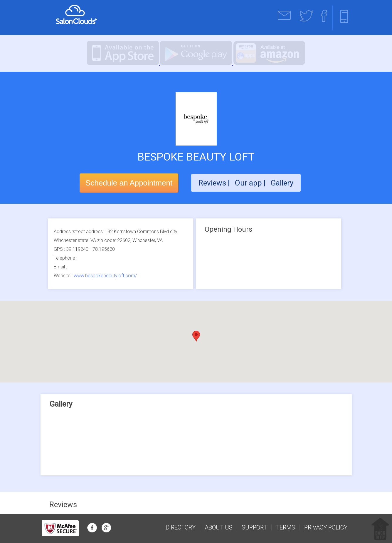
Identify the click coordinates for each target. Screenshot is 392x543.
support (254, 527)
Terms (286, 527)
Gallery (282, 183)
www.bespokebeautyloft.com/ (105, 276)
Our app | (251, 183)
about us (219, 527)
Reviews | (214, 183)
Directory (181, 527)
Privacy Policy (326, 527)
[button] (196, 336)
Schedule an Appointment (129, 183)
